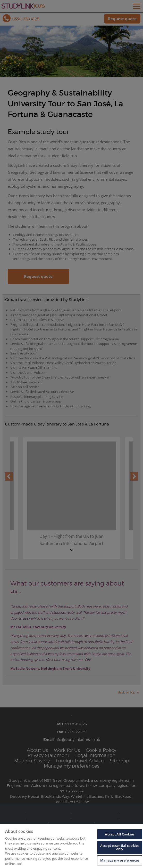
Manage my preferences (120, 860)
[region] (71, 846)
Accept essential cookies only (120, 847)
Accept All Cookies (120, 834)
